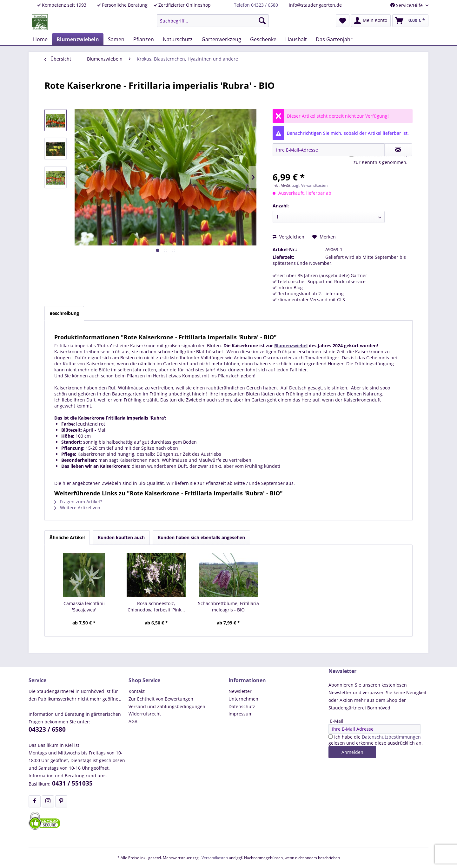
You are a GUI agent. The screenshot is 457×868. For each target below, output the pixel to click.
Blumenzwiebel (291, 346)
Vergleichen (288, 237)
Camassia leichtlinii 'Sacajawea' (84, 607)
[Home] (40, 39)
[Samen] (116, 39)
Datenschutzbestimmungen (391, 737)
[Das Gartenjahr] (334, 39)
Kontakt (137, 691)
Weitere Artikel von (77, 508)
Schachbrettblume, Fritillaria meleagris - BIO (228, 607)
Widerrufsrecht (145, 714)
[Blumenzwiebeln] (78, 39)
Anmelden (352, 752)
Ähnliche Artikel (67, 537)
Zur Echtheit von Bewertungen (161, 699)
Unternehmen (243, 699)
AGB (133, 721)
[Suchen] (262, 21)
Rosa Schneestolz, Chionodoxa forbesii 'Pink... (156, 607)
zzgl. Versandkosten (310, 185)
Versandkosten (215, 858)
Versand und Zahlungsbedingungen (167, 706)
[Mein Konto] (371, 21)
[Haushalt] (296, 39)
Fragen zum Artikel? (78, 502)
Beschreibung (64, 313)
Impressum (241, 714)
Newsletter (240, 691)
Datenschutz (242, 706)
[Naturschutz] (178, 39)
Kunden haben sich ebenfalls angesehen (201, 537)
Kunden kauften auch (121, 537)
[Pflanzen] (144, 39)
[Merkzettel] (343, 21)
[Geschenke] (263, 39)
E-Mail (337, 721)
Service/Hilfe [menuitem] (407, 5)
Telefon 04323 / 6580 (256, 5)
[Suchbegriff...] (213, 21)
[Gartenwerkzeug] (221, 39)
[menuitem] (213, 21)
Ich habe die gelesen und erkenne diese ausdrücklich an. (376, 740)
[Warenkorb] (410, 21)
